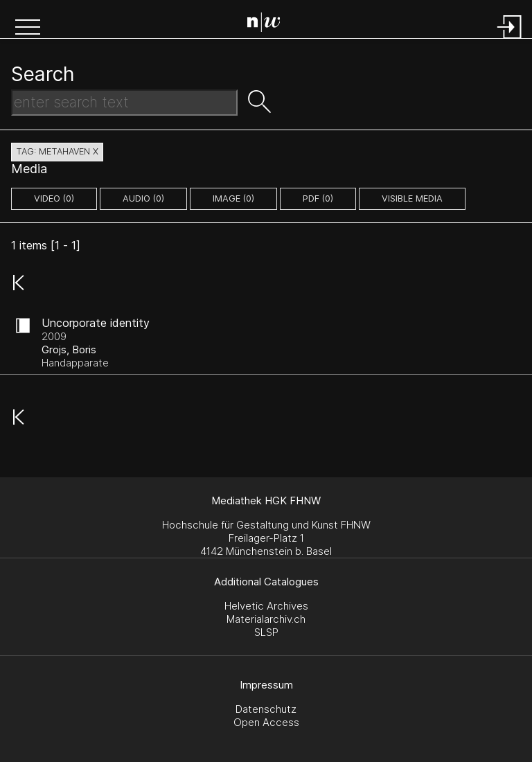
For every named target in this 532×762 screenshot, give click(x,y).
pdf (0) (318, 198)
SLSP (266, 632)
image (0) (233, 198)
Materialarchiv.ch (266, 619)
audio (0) (143, 198)
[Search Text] (124, 103)
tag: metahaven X (57, 151)
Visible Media (412, 198)
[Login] (510, 40)
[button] (28, 28)
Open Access (266, 722)
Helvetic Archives (266, 606)
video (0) (54, 198)
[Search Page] (269, 24)
